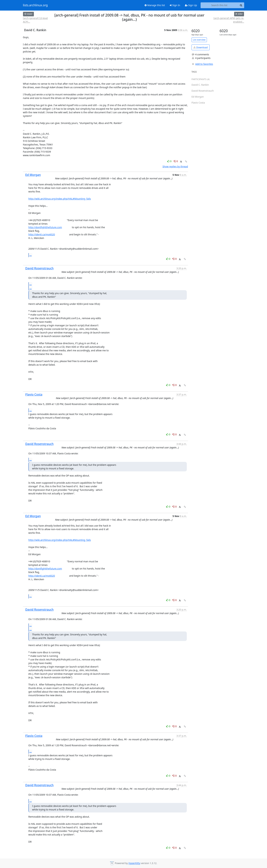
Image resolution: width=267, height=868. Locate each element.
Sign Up (191, 5)
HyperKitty (134, 863)
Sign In (175, 5)
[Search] (241, 5)
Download (201, 47)
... (31, 255)
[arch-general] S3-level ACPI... (35, 20)
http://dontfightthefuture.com (45, 227)
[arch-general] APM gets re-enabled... (229, 20)
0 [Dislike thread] (176, 161)
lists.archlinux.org (35, 5)
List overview (199, 40)
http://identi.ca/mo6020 (42, 234)
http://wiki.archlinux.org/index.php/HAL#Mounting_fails (60, 199)
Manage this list (155, 5)
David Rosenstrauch (40, 268)
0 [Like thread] (170, 161)
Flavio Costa (34, 394)
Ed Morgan (33, 175)
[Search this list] (219, 5)
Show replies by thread (175, 166)
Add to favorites (202, 64)
